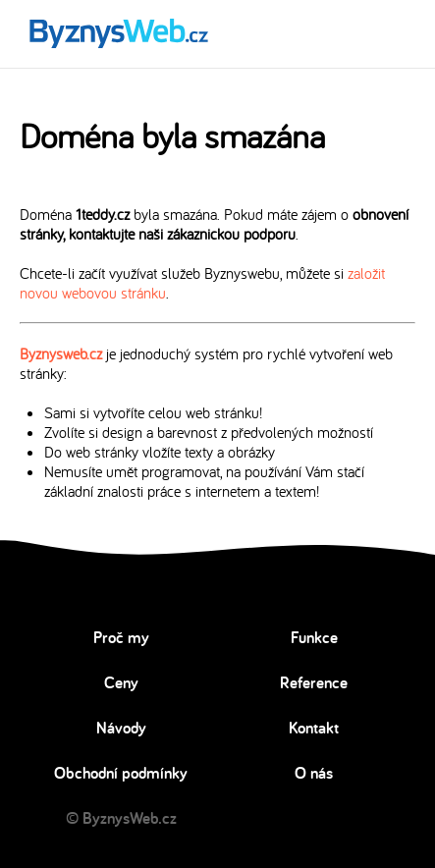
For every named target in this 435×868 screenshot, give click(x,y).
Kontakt (314, 728)
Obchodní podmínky (121, 773)
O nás (314, 773)
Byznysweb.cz (61, 353)
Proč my (121, 637)
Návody (121, 728)
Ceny (121, 682)
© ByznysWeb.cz (121, 818)
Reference (314, 682)
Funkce (314, 637)
